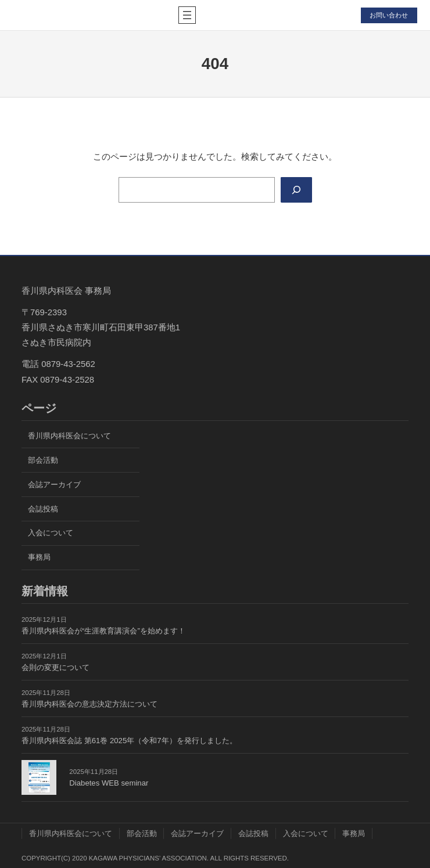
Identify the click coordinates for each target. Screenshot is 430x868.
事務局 (39, 557)
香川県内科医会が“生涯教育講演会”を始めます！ (103, 631)
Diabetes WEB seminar (109, 783)
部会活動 (43, 460)
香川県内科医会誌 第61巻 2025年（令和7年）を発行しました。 (129, 741)
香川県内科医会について (69, 436)
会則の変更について (55, 667)
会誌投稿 (43, 509)
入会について (51, 533)
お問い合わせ (389, 15)
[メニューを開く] (187, 15)
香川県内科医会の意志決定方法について (89, 704)
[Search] (296, 190)
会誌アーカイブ (54, 485)
